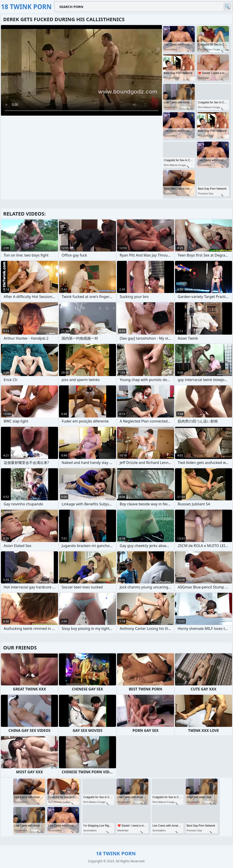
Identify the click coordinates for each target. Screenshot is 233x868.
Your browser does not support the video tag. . (81, 70)
